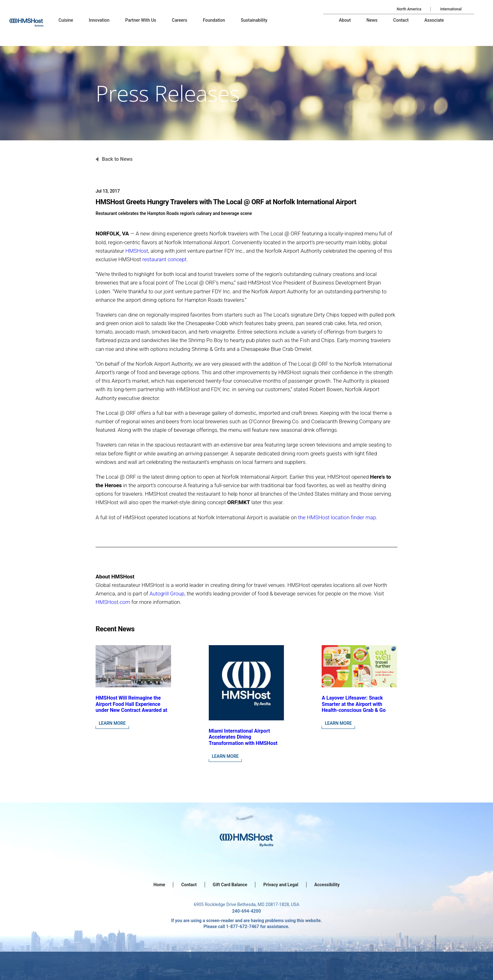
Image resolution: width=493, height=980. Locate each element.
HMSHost (137, 251)
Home (159, 885)
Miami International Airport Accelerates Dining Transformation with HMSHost (243, 737)
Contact (189, 885)
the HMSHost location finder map (337, 517)
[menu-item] (66, 20)
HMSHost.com (113, 602)
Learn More (112, 723)
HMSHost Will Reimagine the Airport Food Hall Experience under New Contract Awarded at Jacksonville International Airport (131, 710)
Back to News (117, 159)
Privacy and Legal (281, 885)
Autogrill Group (167, 594)
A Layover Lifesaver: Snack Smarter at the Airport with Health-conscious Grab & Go (354, 704)
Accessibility (327, 885)
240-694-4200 (246, 911)
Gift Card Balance (230, 885)
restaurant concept (164, 259)
